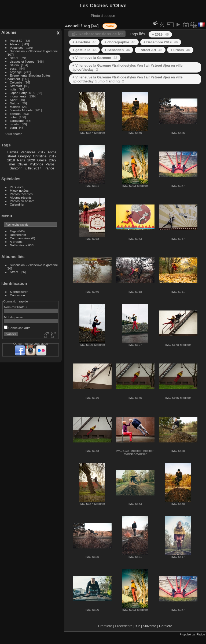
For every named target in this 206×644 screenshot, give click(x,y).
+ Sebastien (117, 50)
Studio (14, 65)
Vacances (17, 48)
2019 (42, 152)
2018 (11, 160)
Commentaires (20, 238)
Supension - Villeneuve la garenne (34, 51)
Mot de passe (14, 317)
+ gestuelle (84, 50)
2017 (53, 156)
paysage (16, 72)
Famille (13, 152)
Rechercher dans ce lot (101, 34)
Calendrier (17, 204)
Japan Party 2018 (22, 93)
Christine (40, 156)
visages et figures (22, 61)
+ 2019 (160, 34)
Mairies (15, 107)
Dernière (166, 626)
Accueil (72, 26)
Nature (15, 103)
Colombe (16, 82)
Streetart (16, 86)
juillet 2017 (33, 168)
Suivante (150, 626)
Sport (14, 100)
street (12, 156)
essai (14, 68)
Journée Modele (21, 110)
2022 (53, 160)
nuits (13, 89)
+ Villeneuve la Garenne (95, 58)
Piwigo (201, 634)
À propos (16, 242)
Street (14, 58)
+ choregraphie (120, 42)
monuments (18, 96)
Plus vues (17, 187)
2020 (31, 160)
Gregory (24, 156)
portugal (16, 114)
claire (110, 26)
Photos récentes (21, 194)
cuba (13, 117)
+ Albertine (84, 42)
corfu (13, 128)
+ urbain (180, 50)
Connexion (17, 295)
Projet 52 (16, 41)
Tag (86, 26)
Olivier (22, 164)
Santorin (16, 168)
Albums (9, 32)
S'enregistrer (19, 292)
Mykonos (36, 164)
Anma (52, 152)
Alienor (15, 44)
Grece (42, 160)
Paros (50, 164)
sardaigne (17, 121)
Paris (21, 160)
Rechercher (18, 235)
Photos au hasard (22, 201)
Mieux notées (19, 190)
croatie (15, 124)
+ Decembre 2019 (161, 42)
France (49, 168)
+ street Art (150, 50)
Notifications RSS (22, 245)
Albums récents (21, 197)
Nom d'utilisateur (16, 307)
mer (12, 164)
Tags (13, 231)
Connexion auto (17, 328)
